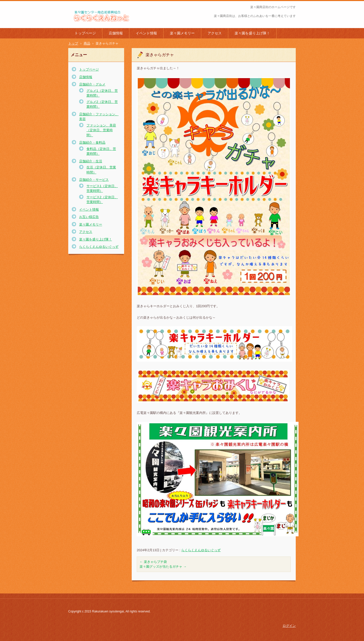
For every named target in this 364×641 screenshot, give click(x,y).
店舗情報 (116, 33)
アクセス (215, 33)
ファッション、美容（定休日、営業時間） (101, 130)
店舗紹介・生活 (91, 161)
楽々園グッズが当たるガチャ (163, 567)
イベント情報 (146, 33)
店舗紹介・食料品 (92, 142)
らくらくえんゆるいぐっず (201, 550)
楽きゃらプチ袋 (153, 562)
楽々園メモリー (182, 33)
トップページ (85, 33)
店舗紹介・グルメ (92, 84)
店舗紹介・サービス (94, 180)
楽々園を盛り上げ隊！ (252, 33)
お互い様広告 (89, 217)
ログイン (289, 626)
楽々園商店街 (82, 25)
